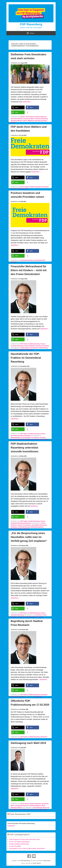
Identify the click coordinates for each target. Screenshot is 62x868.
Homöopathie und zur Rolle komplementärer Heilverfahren (27, 848)
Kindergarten (30, 350)
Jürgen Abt (30, 809)
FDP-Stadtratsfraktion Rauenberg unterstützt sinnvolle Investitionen (25, 448)
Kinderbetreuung (43, 348)
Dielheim (23, 117)
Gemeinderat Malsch (29, 119)
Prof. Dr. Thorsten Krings (40, 809)
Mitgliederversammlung (34, 121)
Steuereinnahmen (44, 439)
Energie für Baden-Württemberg (19, 844)
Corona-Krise (38, 615)
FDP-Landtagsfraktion (20, 835)
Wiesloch (13, 123)
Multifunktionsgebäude (24, 439)
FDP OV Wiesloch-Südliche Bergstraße (36, 117)
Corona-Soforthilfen (15, 846)
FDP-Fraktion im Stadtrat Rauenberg (30, 344)
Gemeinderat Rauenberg (41, 119)
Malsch (25, 121)
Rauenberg (44, 121)
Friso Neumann (34, 348)
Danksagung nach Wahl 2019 (28, 743)
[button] (18, 107)
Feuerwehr (20, 525)
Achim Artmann (25, 348)
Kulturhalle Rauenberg (24, 527)
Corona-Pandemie (26, 438)
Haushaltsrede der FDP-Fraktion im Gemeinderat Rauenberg (26, 358)
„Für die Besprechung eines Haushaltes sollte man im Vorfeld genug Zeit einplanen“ (29, 537)
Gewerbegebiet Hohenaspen (39, 525)
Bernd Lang (46, 808)
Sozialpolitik (45, 346)
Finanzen (43, 344)
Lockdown (40, 617)
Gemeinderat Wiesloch (17, 121)
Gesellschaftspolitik (30, 346)
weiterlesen (27, 102)
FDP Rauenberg (31, 24)
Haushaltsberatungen (31, 617)
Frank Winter (14, 809)
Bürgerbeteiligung (15, 438)
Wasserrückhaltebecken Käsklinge (20, 529)
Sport (37, 439)
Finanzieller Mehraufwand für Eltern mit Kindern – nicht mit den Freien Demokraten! (29, 270)
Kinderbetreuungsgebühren (18, 350)
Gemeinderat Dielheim (17, 119)
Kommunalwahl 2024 (23, 189)
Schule (33, 439)
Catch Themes (37, 863)
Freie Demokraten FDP (20, 814)
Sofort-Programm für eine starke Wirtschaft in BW (24, 839)
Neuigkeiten (11, 826)
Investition (43, 438)
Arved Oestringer (38, 808)
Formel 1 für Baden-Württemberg (19, 842)
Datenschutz (47, 861)
